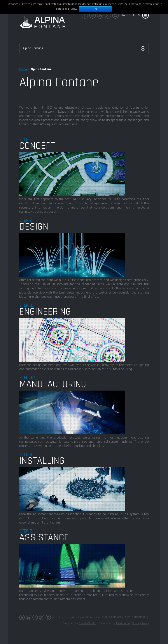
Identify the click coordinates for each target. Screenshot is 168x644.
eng (130, 15)
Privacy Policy (141, 623)
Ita (123, 15)
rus (137, 15)
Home (23, 69)
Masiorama (123, 623)
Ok (95, 9)
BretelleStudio (87, 623)
